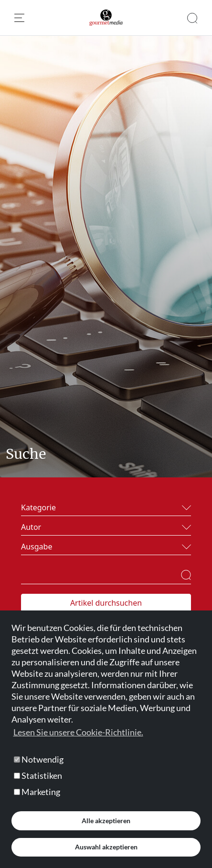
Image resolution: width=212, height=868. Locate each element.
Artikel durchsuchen (106, 603)
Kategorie (38, 507)
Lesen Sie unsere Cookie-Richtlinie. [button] (78, 732)
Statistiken (38, 775)
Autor (31, 527)
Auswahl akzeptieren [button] (106, 847)
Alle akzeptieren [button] (106, 821)
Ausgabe (37, 547)
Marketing (37, 792)
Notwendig (39, 759)
